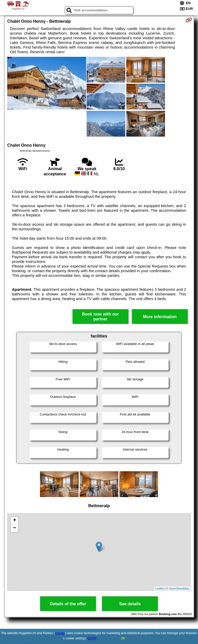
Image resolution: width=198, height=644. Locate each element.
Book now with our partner (100, 317)
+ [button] (15, 521)
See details (130, 604)
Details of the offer (68, 604)
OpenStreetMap (179, 588)
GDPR (92, 638)
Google (60, 633)
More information (160, 317)
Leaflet (160, 588)
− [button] (15, 528)
